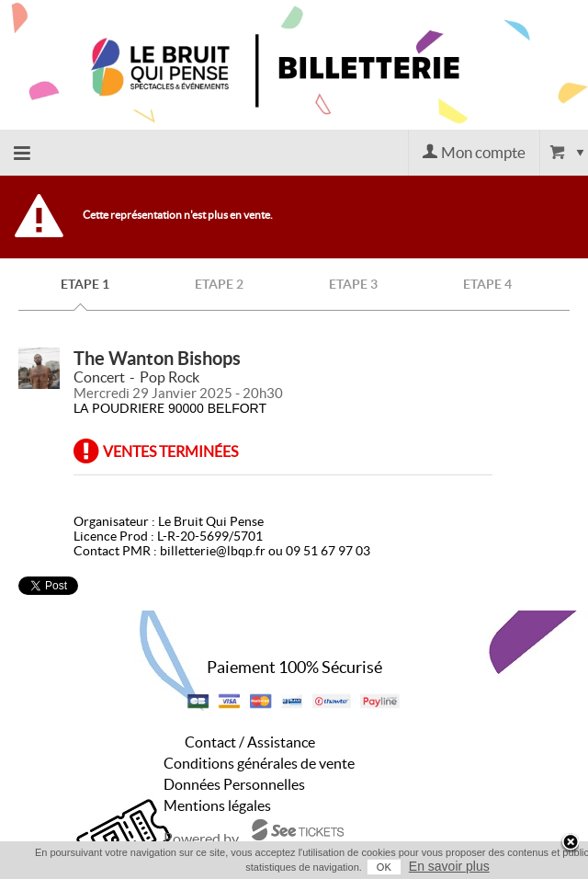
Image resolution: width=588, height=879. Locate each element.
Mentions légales (217, 805)
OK (384, 867)
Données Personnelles (234, 784)
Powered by (201, 839)
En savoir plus (449, 866)
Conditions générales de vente (259, 763)
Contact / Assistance (250, 742)
